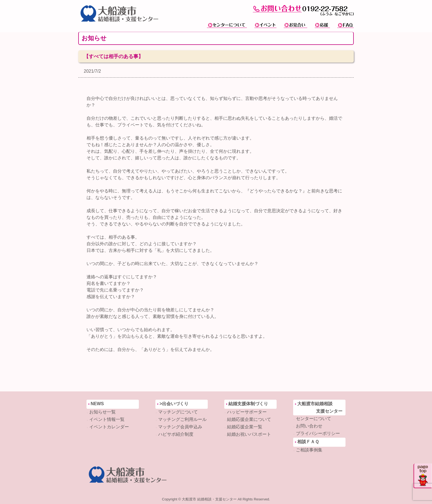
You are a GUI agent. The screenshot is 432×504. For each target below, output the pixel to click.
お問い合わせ (309, 426)
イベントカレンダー (109, 427)
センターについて (314, 419)
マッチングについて (178, 412)
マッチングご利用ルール (182, 419)
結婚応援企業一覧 (245, 427)
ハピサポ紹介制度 (176, 434)
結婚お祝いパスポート (249, 434)
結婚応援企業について (249, 419)
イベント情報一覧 (107, 419)
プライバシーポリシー (318, 433)
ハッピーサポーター (247, 412)
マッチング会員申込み (180, 427)
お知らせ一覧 (102, 412)
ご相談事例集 (309, 450)
